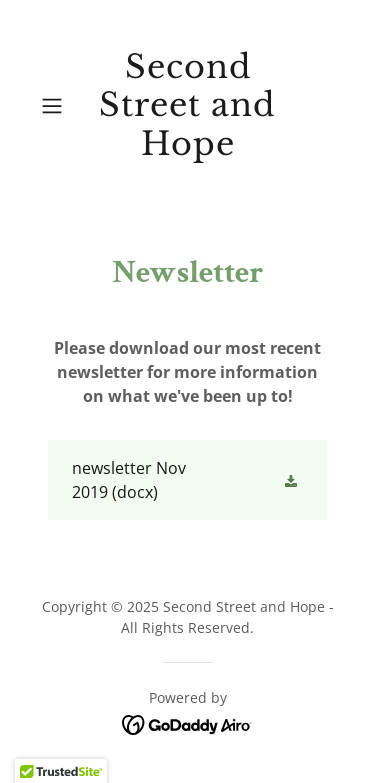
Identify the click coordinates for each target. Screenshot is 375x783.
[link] (188, 105)
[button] (55, 106)
